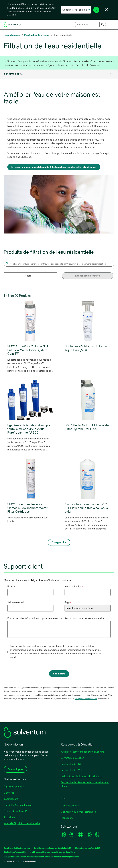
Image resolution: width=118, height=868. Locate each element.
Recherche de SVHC (72, 770)
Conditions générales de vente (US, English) (52, 848)
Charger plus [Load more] (59, 542)
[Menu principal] (111, 24)
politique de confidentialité (86, 699)
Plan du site (67, 818)
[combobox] (90, 24)
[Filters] (30, 276)
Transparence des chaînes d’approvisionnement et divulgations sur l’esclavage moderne (41, 857)
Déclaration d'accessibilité (15, 852)
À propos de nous (14, 787)
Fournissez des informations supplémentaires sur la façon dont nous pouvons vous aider (57, 618)
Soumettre (59, 674)
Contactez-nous (70, 806)
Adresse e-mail (16, 602)
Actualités (9, 817)
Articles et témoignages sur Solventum (82, 752)
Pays (68, 602)
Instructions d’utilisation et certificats (81, 776)
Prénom (12, 587)
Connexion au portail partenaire (78, 812)
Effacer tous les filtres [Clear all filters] (88, 276)
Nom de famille (74, 587)
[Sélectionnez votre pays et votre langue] (76, 10)
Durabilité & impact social (18, 805)
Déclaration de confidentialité (87, 848)
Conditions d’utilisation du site (17, 848)
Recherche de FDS (71, 764)
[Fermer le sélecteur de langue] (107, 9)
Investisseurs (11, 799)
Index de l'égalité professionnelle (22, 823)
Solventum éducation (73, 758)
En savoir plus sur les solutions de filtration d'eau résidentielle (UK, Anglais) (54, 167)
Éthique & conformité (15, 811)
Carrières (9, 793)
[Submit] (103, 24)
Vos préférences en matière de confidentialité (55, 852)
